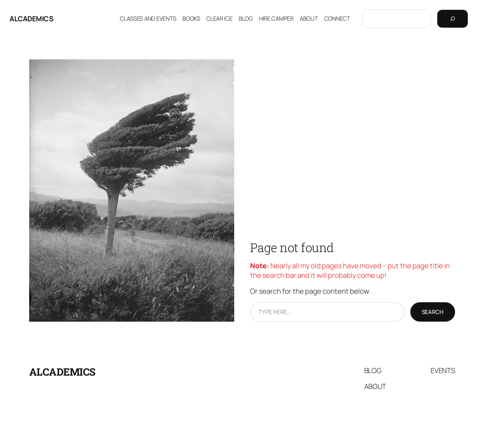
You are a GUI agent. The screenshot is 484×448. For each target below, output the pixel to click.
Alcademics (31, 19)
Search (433, 312)
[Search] (453, 19)
